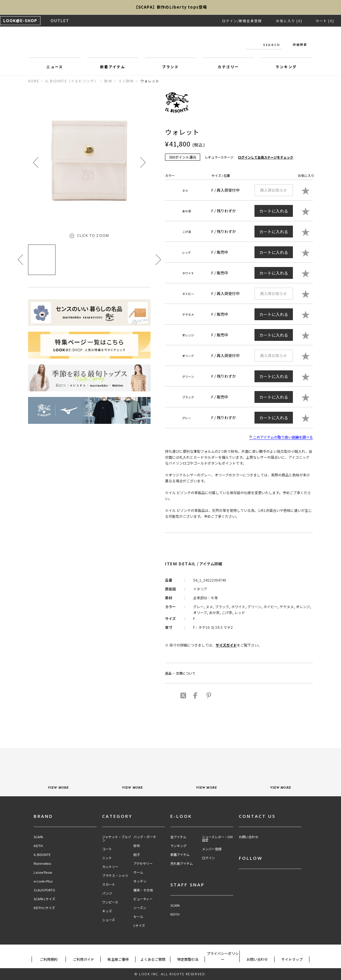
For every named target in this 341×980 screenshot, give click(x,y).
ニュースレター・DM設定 (217, 839)
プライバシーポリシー (223, 956)
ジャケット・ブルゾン (117, 839)
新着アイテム (180, 855)
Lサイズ (139, 926)
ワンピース (110, 902)
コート (107, 849)
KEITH (38, 846)
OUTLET (60, 21)
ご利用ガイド (84, 959)
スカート (109, 884)
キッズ (107, 911)
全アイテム (178, 837)
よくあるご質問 (153, 959)
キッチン (140, 881)
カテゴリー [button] (228, 67)
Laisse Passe (43, 872)
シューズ (108, 920)
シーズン (140, 908)
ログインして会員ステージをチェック (266, 157)
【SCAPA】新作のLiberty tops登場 (171, 7)
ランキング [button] (286, 67)
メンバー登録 (212, 849)
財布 (108, 81)
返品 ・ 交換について (180, 673)
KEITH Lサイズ (44, 908)
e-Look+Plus (43, 881)
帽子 (137, 855)
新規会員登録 (250, 21)
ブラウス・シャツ (115, 876)
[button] (143, 162)
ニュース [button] (55, 67)
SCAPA (38, 837)
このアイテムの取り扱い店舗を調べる (281, 437)
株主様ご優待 (118, 959)
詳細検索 (300, 44)
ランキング (178, 846)
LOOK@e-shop (171, 44)
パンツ (107, 893)
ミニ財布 (126, 81)
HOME (34, 81)
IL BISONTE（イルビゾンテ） (72, 81)
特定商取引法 (188, 959)
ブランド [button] (171, 67)
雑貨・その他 (143, 890)
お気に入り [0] (289, 21)
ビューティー (143, 899)
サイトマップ (292, 959)
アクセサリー (143, 863)
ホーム (138, 872)
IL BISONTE (42, 855)
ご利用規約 (49, 959)
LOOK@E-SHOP (20, 21)
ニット (107, 858)
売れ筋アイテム (182, 863)
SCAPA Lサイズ (44, 899)
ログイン (230, 21)
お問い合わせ (249, 837)
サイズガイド (226, 645)
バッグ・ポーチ (145, 837)
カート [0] (325, 21)
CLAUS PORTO (44, 890)
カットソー (110, 867)
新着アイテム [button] (113, 67)
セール (138, 917)
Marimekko (42, 863)
